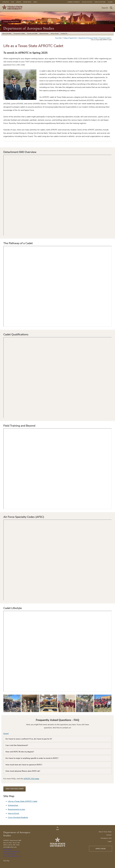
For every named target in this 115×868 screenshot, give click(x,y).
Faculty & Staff (87, 2)
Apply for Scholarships (12, 852)
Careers (109, 835)
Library (19, 2)
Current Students (74, 2)
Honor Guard (55, 34)
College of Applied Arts (11, 22)
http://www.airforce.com (12, 856)
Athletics (6, 2)
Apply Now (101, 849)
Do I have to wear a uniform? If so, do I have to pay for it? (29, 739)
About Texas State (105, 832)
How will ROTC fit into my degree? (20, 752)
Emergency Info (106, 838)
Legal (110, 841)
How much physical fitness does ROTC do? (23, 771)
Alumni (110, 2)
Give (13, 2)
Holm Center (8, 849)
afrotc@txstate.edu (10, 847)
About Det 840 (7, 34)
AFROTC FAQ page (31, 779)
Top (57, 829)
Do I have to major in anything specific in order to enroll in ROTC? (32, 758)
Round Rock (27, 2)
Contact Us (64, 34)
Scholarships (13, 805)
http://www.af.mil (10, 854)
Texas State (59, 38)
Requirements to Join (16, 809)
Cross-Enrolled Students (18, 817)
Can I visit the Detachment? (17, 745)
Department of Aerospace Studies (29, 28)
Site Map (6, 861)
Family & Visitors (100, 2)
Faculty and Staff (32, 34)
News (35, 2)
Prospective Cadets (19, 34)
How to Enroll (13, 813)
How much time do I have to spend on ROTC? (24, 765)
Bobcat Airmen (44, 34)
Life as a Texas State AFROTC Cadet (23, 801)
